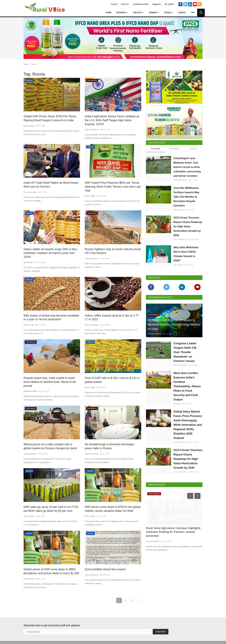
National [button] (122, 13)
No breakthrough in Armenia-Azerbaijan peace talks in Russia (112, 437)
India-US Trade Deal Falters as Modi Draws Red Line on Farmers (49, 184)
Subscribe (161, 622)
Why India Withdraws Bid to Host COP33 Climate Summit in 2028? (186, 254)
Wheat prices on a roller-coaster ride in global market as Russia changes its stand (50, 437)
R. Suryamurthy (30, 192)
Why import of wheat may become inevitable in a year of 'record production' (51, 312)
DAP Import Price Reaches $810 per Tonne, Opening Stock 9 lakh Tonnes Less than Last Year (111, 186)
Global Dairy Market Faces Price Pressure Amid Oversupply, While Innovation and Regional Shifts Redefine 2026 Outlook (188, 425)
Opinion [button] (154, 13)
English (170, 4)
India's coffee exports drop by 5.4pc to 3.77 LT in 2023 (112, 312)
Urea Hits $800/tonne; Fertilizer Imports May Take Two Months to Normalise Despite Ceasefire (186, 197)
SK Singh (177, 404)
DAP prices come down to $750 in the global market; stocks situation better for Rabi (111, 499)
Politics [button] (139, 13)
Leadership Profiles (141, 4)
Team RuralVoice (92, 129)
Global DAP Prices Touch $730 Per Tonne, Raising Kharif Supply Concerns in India (49, 118)
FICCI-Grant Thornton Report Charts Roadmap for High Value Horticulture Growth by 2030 (188, 226)
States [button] (169, 13)
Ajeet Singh (28, 258)
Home (109, 13)
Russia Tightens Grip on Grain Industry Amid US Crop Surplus (111, 250)
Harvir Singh (29, 125)
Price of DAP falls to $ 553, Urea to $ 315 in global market (111, 375)
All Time (193, 149)
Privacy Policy (194, 637)
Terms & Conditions (176, 637)
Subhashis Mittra (31, 382)
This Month (174, 149)
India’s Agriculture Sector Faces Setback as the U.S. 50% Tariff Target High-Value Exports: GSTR (113, 120)
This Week (155, 149)
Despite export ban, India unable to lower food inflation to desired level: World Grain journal (51, 375)
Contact (114, 4)
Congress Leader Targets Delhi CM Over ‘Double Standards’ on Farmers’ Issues (185, 352)
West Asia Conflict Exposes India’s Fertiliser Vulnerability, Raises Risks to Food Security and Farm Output (187, 386)
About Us (125, 4)
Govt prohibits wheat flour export (104, 560)
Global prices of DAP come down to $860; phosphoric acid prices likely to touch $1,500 (50, 562)
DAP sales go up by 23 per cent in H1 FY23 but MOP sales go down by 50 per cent (52, 499)
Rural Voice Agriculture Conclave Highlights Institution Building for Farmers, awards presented (172, 532)
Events (182, 13)
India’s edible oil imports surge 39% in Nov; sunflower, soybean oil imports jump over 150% (51, 250)
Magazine (157, 4)
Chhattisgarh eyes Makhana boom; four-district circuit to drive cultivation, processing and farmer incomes (187, 167)
